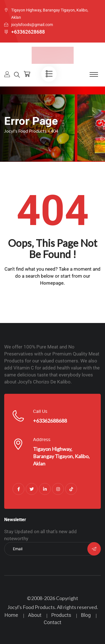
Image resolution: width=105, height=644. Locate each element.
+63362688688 (50, 421)
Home (11, 615)
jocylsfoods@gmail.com (32, 25)
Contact (53, 622)
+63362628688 (28, 32)
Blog (86, 615)
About (35, 615)
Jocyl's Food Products (31, 607)
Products (61, 615)
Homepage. (53, 283)
